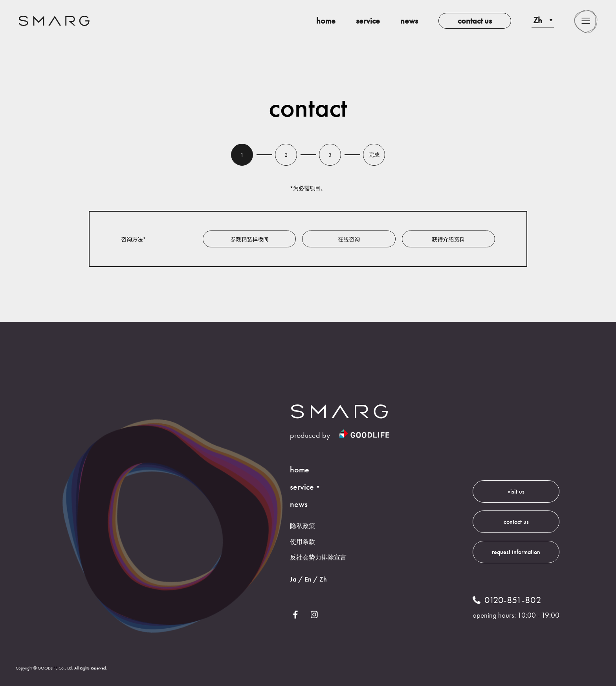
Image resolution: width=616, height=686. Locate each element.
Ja (293, 579)
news (409, 21)
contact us (475, 21)
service (368, 21)
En (308, 579)
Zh (323, 579)
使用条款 (302, 542)
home (326, 21)
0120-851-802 (513, 600)
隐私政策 (302, 526)
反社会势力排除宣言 (318, 557)
